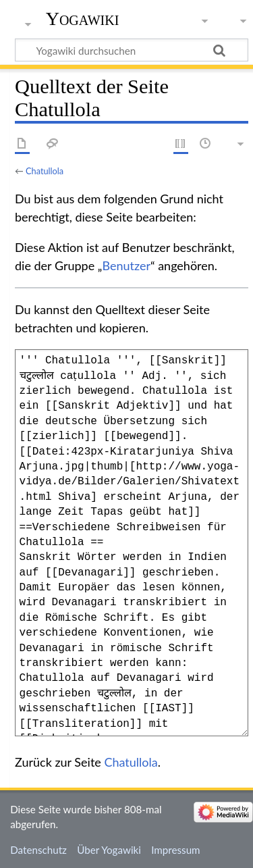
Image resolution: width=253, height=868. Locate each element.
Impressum (176, 850)
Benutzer (126, 265)
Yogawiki (83, 19)
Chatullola (45, 171)
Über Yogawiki (109, 850)
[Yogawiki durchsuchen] (132, 50)
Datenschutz (38, 850)
